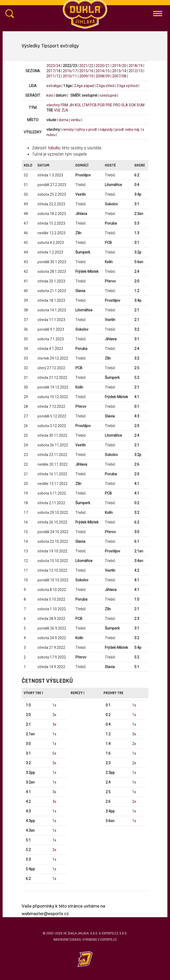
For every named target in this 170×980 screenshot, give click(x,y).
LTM (86, 105)
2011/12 (53, 76)
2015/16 (86, 71)
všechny (53, 105)
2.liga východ (127, 86)
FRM (64, 105)
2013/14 (119, 71)
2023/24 (53, 66)
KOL (78, 105)
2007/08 (119, 76)
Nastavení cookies (67, 940)
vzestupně (108, 95)
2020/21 (103, 66)
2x (54, 850)
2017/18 (53, 71)
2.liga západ (84, 86)
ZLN (65, 110)
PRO (117, 105)
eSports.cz (108, 940)
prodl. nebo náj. (128, 130)
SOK (132, 105)
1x (54, 705)
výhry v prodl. (87, 130)
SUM (141, 105)
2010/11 (70, 76)
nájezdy (106, 130)
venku (76, 120)
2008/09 (103, 76)
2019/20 (119, 66)
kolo (50, 95)
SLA (125, 105)
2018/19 (136, 66)
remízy (68, 130)
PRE (109, 105)
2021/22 (86, 66)
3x (54, 715)
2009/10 (86, 76)
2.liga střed (105, 86)
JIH (71, 105)
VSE (57, 110)
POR (101, 105)
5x (54, 753)
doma (63, 120)
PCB (93, 105)
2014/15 (103, 71)
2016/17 (70, 71)
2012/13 (136, 71)
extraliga (54, 86)
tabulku (54, 148)
